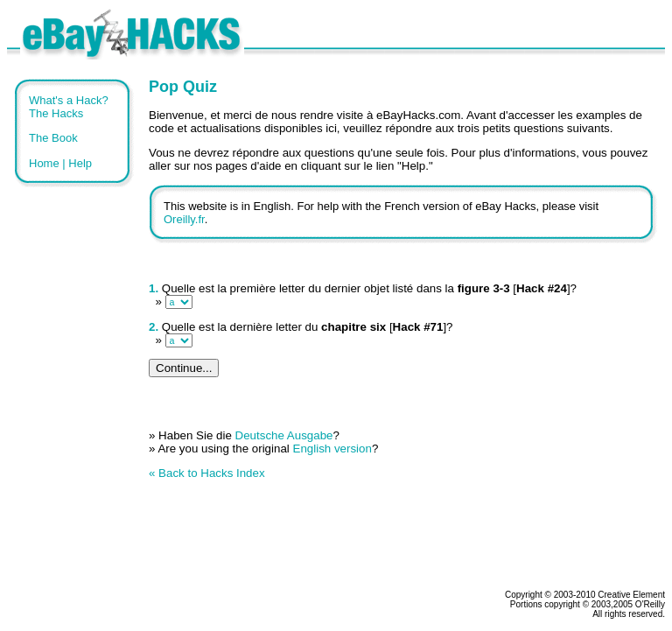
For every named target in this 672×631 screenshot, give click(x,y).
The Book (53, 138)
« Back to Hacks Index (207, 473)
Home (44, 163)
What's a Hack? (69, 100)
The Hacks (56, 113)
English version (332, 449)
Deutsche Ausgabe (284, 435)
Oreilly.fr (184, 219)
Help (80, 163)
